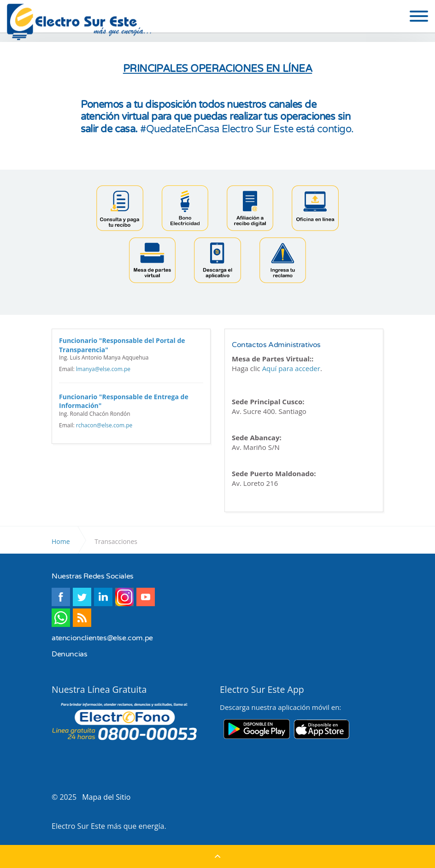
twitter (82, 597)
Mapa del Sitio (106, 797)
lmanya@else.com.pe (103, 369)
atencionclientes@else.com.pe (102, 638)
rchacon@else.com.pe (104, 425)
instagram (124, 597)
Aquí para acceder (291, 368)
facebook (61, 597)
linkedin (103, 597)
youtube (146, 597)
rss (82, 618)
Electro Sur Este (80, 22)
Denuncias (69, 654)
